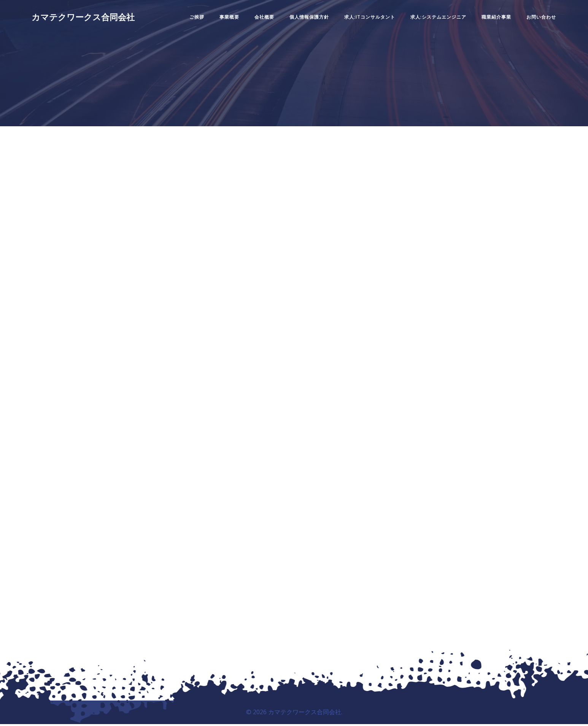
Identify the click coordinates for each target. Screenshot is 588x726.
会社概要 (253, 20)
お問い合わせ (530, 20)
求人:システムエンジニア (427, 20)
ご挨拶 (186, 20)
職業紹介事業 (485, 20)
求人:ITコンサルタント (359, 20)
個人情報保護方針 (298, 20)
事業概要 (218, 20)
